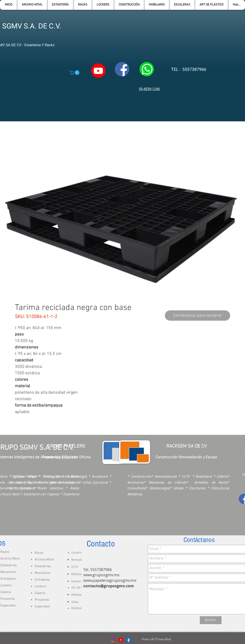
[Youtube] (121, 640)
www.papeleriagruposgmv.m (109, 580)
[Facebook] (129, 640)
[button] (60, 5)
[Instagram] (113, 640)
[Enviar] (211, 620)
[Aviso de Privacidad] (156, 639)
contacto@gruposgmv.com (109, 586)
